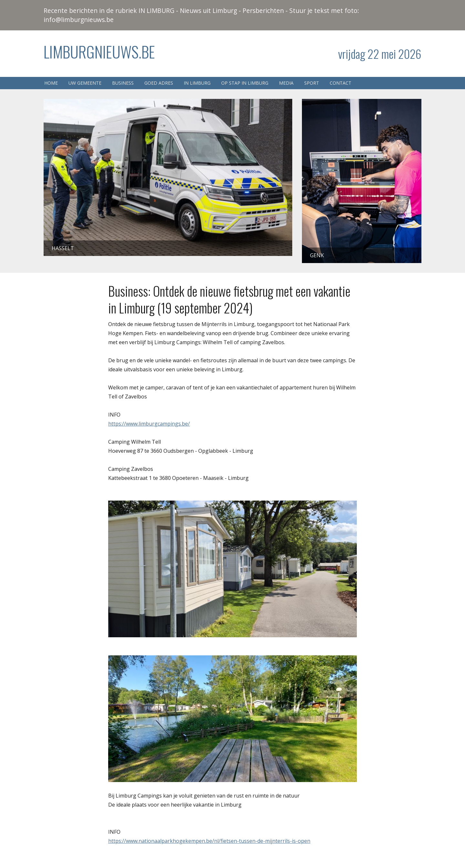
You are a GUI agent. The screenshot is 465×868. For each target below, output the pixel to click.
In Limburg (197, 83)
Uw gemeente (85, 83)
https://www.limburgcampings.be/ (149, 424)
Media (286, 83)
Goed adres (159, 83)
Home (51, 83)
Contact (341, 83)
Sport (312, 83)
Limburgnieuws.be (99, 52)
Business (123, 83)
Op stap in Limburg (245, 83)
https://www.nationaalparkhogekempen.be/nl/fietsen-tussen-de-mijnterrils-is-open (209, 841)
